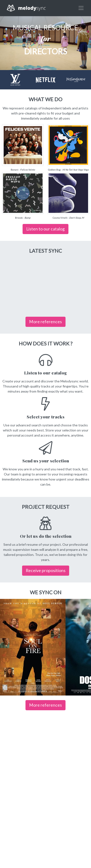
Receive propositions (46, 570)
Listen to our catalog (45, 229)
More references (45, 322)
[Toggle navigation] (81, 8)
